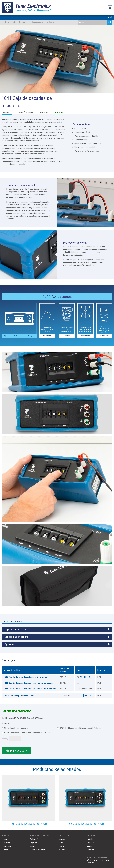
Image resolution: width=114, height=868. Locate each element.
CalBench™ (34, 839)
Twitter (90, 846)
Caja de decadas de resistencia (26, 677)
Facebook (91, 843)
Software (5, 850)
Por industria (6, 846)
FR (85, 677)
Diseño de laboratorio (38, 850)
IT (89, 677)
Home (7, 22)
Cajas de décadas (19, 22)
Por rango (5, 839)
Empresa (62, 839)
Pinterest (90, 850)
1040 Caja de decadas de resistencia (86, 824)
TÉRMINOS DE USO (93, 860)
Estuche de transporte (20, 696)
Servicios (62, 846)
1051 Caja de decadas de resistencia (29, 824)
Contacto (62, 850)
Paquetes (33, 843)
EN (81, 677)
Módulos (33, 846)
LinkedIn (90, 839)
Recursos (62, 843)
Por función (6, 843)
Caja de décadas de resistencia (29, 683)
